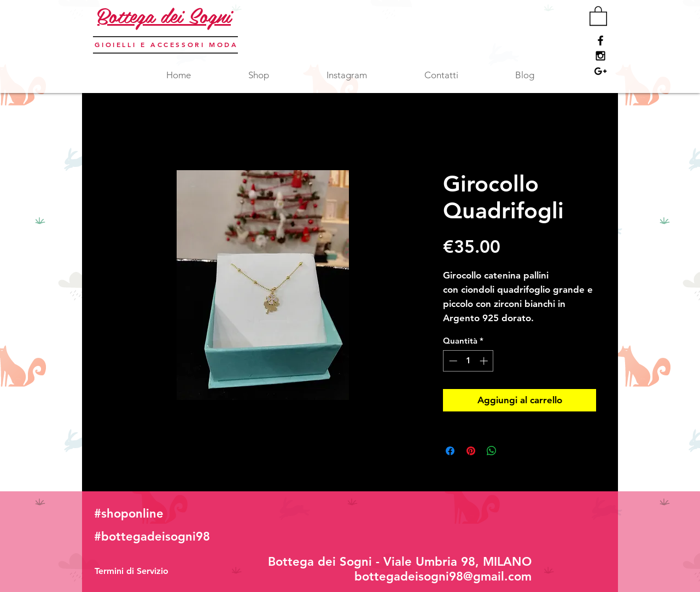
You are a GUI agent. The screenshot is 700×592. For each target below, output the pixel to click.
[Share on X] (512, 451)
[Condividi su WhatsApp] (492, 451)
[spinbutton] (468, 361)
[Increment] (485, 361)
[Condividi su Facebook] (450, 451)
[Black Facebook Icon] (600, 40)
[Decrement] (452, 361)
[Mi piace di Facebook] (536, 523)
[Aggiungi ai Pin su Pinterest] (471, 451)
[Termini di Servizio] (132, 571)
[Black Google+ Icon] (600, 71)
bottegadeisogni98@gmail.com (443, 576)
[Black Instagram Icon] (600, 56)
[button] (598, 15)
